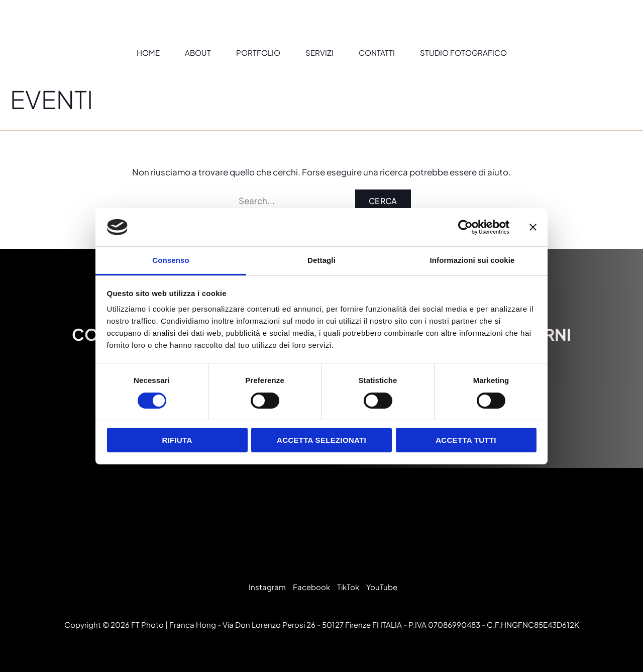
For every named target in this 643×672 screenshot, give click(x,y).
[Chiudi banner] (533, 227)
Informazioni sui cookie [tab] (472, 260)
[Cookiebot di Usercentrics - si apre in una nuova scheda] (465, 227)
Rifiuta (177, 440)
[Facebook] (310, 587)
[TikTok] (347, 587)
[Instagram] (266, 587)
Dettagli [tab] (321, 260)
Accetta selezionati (321, 440)
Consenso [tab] (171, 260)
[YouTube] (380, 587)
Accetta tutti (466, 440)
